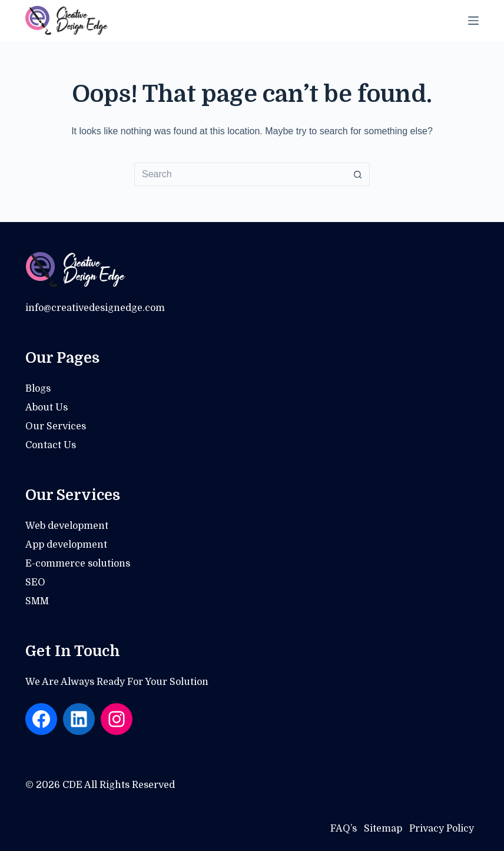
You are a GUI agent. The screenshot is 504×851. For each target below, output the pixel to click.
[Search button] (358, 174)
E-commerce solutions (78, 564)
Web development (67, 526)
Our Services (56, 426)
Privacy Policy (442, 829)
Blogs (38, 389)
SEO (35, 582)
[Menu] (473, 21)
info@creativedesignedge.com (95, 308)
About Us (47, 408)
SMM (37, 601)
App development (66, 545)
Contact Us (51, 445)
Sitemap (383, 829)
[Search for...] (240, 174)
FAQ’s (344, 829)
